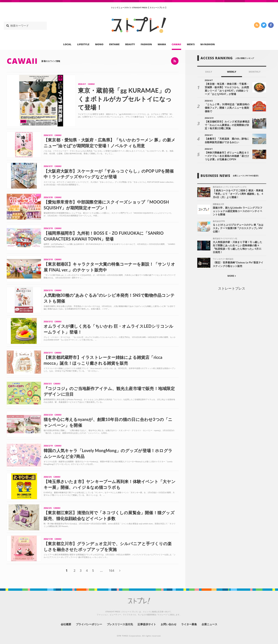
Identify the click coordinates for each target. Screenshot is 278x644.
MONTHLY (255, 72)
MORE (232, 276)
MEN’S (191, 44)
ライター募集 (189, 624)
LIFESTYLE (83, 44)
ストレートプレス (232, 288)
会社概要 (66, 624)
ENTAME (114, 44)
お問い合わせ (169, 624)
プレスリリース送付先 (120, 624)
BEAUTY (130, 44)
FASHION (146, 44)
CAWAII (176, 44)
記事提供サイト (147, 624)
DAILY (209, 72)
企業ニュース (209, 624)
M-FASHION (208, 44)
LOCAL (67, 44)
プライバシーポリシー (89, 624)
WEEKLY (232, 72)
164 (111, 571)
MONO (99, 44)
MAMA (162, 44)
